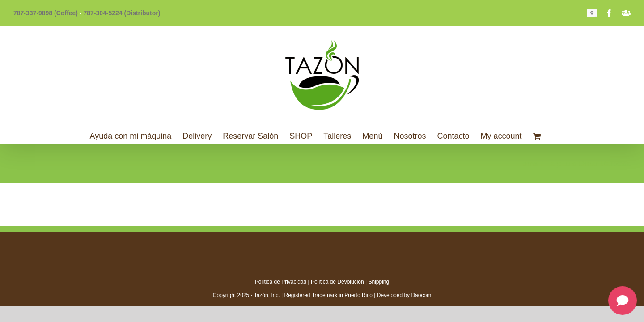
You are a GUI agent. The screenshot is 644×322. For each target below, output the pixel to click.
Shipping (379, 282)
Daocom (421, 295)
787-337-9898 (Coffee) (46, 13)
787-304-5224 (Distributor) (122, 13)
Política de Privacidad (281, 282)
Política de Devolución (337, 282)
